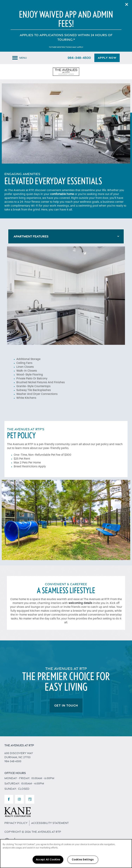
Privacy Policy (16, 823)
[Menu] (20, 58)
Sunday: (10, 789)
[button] (127, 4)
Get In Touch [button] (66, 705)
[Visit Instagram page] (19, 799)
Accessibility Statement (50, 823)
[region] (66, 854)
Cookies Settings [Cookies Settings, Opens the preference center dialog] (83, 860)
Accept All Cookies (48, 860)
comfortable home (62, 194)
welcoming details (80, 603)
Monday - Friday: (17, 778)
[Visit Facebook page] (9, 799)
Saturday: (12, 783)
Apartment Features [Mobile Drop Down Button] (31, 236)
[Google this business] (30, 799)
